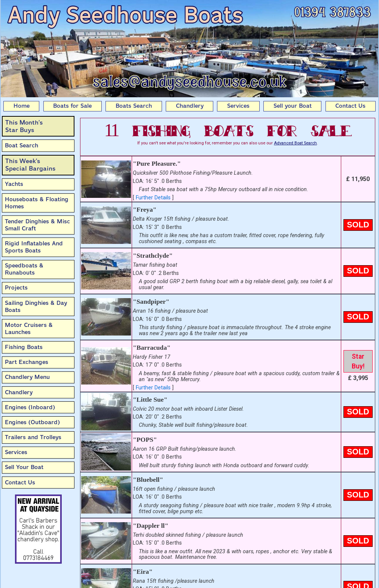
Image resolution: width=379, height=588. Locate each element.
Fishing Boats (24, 347)
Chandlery (190, 106)
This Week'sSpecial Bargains (30, 165)
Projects (16, 288)
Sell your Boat (293, 106)
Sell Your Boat (24, 467)
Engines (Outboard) (32, 422)
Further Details (153, 198)
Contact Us (350, 106)
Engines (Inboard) (30, 407)
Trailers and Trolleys (33, 437)
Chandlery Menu (27, 377)
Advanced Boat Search (295, 143)
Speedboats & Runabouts (24, 269)
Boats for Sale (72, 106)
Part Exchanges (27, 362)
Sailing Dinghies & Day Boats (36, 307)
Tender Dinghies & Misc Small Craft (37, 225)
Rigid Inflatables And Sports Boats (34, 247)
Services (238, 106)
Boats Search (134, 106)
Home (22, 106)
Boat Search (22, 146)
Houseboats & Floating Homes (37, 203)
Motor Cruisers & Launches (29, 329)
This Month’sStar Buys (24, 126)
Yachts (14, 184)
